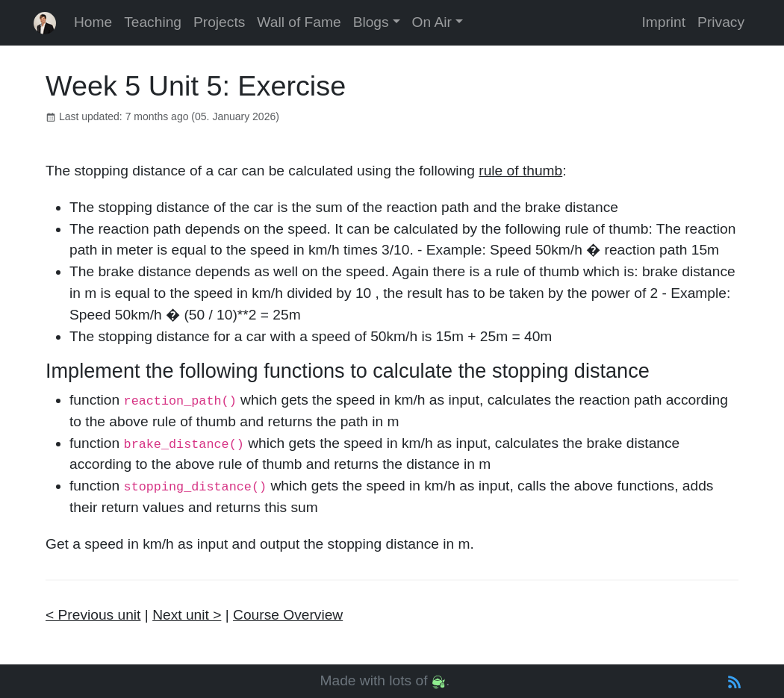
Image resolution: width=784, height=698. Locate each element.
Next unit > (187, 615)
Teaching (153, 22)
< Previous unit (93, 615)
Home (93, 22)
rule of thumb (520, 171)
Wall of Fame (299, 22)
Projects (219, 22)
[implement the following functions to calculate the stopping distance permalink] (38, 371)
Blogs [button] (371, 22)
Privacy (721, 22)
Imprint (663, 22)
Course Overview (288, 615)
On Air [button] (432, 22)
